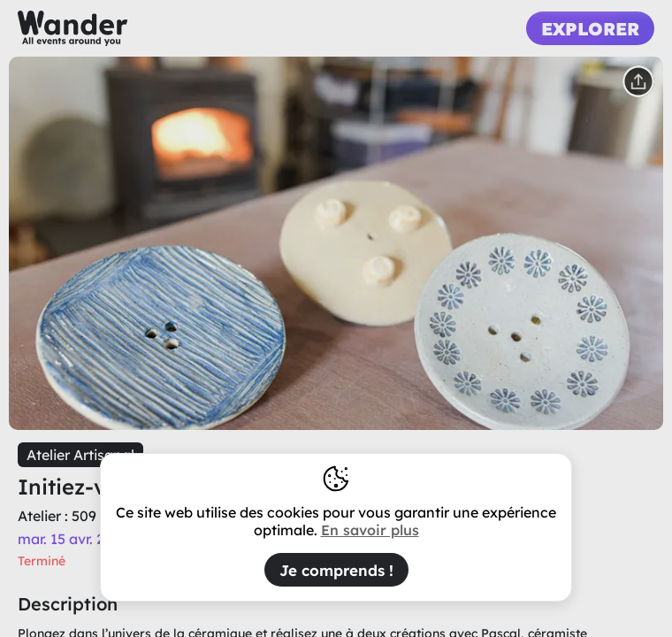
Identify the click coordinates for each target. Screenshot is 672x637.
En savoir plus (370, 530)
